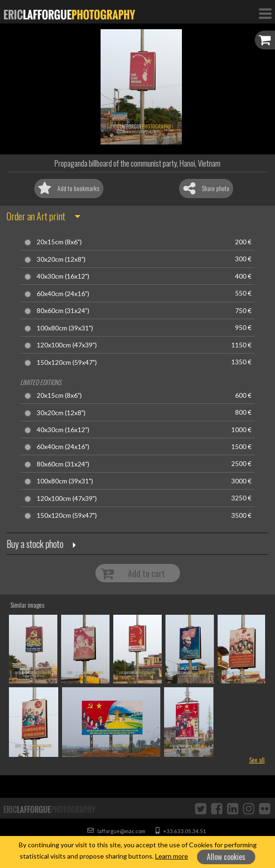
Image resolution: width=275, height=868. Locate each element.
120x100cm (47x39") (67, 345)
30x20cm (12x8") (61, 259)
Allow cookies (226, 857)
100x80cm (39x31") (65, 328)
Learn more (172, 856)
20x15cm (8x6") (59, 242)
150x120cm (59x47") (67, 362)
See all (257, 759)
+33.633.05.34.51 (181, 831)
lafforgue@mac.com (116, 831)
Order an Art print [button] (36, 216)
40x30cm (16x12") (63, 276)
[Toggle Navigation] (265, 13)
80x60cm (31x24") (63, 311)
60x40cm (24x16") (63, 294)
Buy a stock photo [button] (35, 544)
